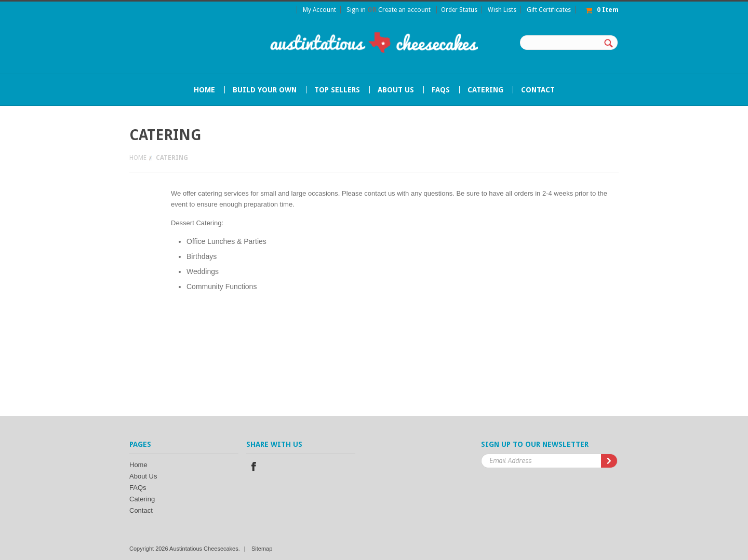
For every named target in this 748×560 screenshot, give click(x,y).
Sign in (356, 10)
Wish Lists (502, 10)
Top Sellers (337, 90)
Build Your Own (265, 90)
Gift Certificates (549, 10)
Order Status (459, 10)
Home (138, 158)
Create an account (404, 10)
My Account (319, 10)
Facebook (253, 467)
